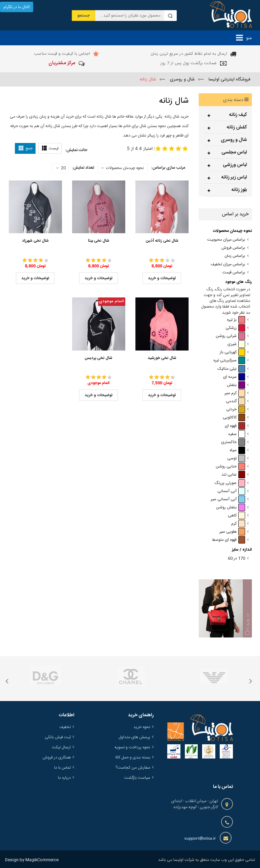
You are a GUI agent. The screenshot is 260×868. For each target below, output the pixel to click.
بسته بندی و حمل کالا (133, 757)
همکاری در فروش (57, 757)
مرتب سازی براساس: (168, 168)
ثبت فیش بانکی (58, 737)
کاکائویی (234, 418)
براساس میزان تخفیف (228, 264)
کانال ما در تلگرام (17, 7)
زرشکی (235, 328)
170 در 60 (236, 559)
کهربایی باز (232, 352)
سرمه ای (234, 377)
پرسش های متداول (134, 737)
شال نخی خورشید (162, 358)
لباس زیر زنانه (234, 177)
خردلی (236, 409)
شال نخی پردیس (99, 358)
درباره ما (64, 778)
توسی (236, 459)
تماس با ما (62, 768)
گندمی (235, 401)
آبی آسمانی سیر (228, 499)
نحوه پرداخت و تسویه (132, 747)
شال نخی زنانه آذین (162, 241)
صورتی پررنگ (230, 483)
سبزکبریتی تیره (229, 360)
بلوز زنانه (239, 190)
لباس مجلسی (234, 152)
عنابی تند (233, 475)
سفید (236, 434)
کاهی (236, 516)
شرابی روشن (230, 336)
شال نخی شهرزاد (35, 241)
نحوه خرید (142, 727)
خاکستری (233, 442)
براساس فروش (233, 248)
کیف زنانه (238, 115)
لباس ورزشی (235, 165)
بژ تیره (236, 320)
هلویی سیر (232, 532)
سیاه (237, 450)
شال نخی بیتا (99, 241)
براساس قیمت (234, 273)
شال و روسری (234, 140)
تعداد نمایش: (83, 168)
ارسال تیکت (61, 747)
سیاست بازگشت (137, 778)
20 (61, 168)
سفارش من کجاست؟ (133, 768)
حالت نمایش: (76, 150)
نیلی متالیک (231, 369)
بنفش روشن (231, 508)
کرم (238, 524)
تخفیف (65, 727)
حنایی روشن (230, 467)
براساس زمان (235, 256)
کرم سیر (235, 393)
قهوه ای (235, 426)
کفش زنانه (237, 127)
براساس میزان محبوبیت (226, 240)
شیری (236, 344)
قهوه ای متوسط (229, 540)
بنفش (236, 385)
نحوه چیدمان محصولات (125, 168)
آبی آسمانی (231, 491)
